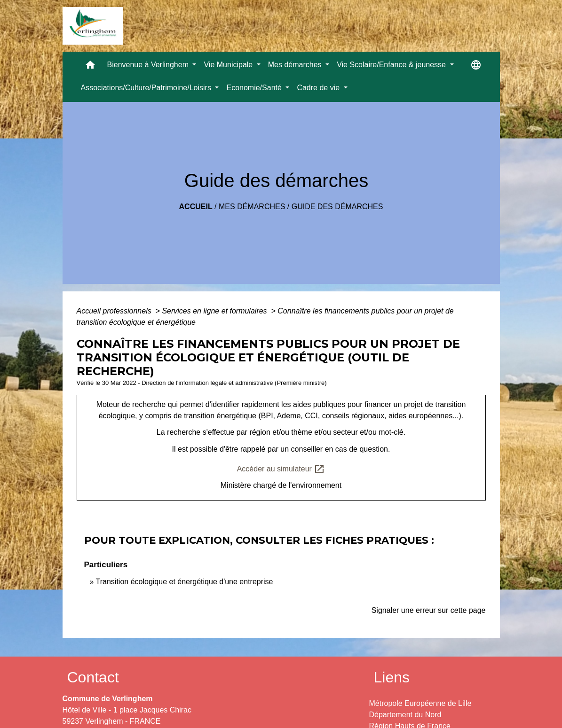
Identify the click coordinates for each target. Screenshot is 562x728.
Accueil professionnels (115, 311)
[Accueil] (93, 26)
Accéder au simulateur (281, 469)
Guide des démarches (337, 207)
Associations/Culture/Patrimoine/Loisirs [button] (147, 88)
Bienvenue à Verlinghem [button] (149, 65)
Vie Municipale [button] (229, 65)
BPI (267, 416)
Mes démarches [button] (296, 65)
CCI (311, 416)
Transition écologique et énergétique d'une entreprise (185, 582)
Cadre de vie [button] (319, 88)
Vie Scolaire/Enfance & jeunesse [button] (392, 65)
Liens (392, 677)
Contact (93, 677)
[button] (90, 67)
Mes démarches (252, 207)
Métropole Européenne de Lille (420, 703)
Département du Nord (405, 715)
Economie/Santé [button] (255, 88)
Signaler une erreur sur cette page (429, 610)
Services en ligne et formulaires (215, 311)
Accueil (196, 207)
